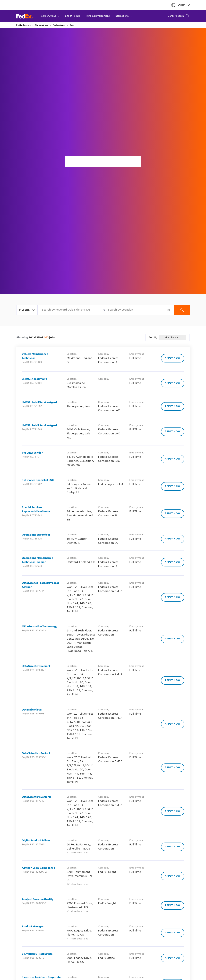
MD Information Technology (40, 627)
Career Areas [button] (50, 16)
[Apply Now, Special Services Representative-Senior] (173, 514)
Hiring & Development (97, 16)
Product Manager (33, 927)
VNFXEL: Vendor (32, 453)
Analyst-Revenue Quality (38, 899)
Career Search (179, 16)
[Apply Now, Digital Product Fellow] (173, 847)
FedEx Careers (23, 25)
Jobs (72, 25)
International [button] (124, 16)
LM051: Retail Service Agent (39, 402)
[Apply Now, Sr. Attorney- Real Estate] (173, 958)
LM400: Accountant (34, 379)
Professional (59, 25)
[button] (169, 310)
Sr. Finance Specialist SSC (38, 480)
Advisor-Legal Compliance (38, 868)
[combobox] (69, 310)
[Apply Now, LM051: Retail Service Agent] (173, 406)
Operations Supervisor (36, 535)
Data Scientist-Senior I (36, 666)
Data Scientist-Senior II (36, 797)
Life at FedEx (72, 16)
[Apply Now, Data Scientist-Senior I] (173, 680)
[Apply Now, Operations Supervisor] (173, 539)
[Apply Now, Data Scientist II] (173, 724)
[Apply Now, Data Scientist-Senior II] (173, 811)
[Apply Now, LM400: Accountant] (173, 383)
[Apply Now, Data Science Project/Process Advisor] (173, 597)
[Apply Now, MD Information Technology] (173, 639)
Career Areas (42, 25)
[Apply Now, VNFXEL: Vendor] (173, 459)
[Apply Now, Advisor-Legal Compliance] (173, 876)
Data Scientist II (32, 710)
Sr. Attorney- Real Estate (37, 954)
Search (182, 310)
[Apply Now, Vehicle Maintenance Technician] (173, 358)
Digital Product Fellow (36, 841)
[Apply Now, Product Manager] (173, 933)
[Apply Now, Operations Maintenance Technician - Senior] (173, 562)
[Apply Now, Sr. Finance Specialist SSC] (173, 486)
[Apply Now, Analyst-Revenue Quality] (173, 906)
